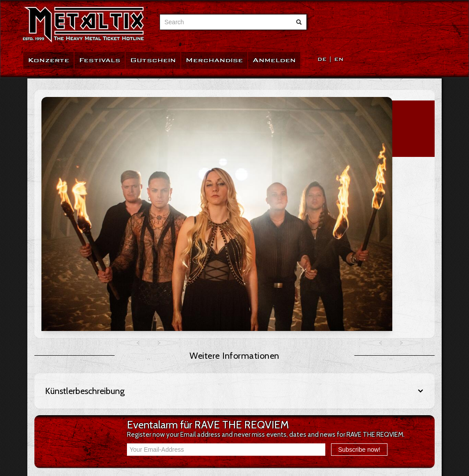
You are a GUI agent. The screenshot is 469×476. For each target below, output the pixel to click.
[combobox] (225, 22)
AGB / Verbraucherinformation (86, 370)
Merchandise (214, 60)
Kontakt (54, 402)
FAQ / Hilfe (58, 359)
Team (51, 391)
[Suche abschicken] (299, 22)
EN (339, 59)
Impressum (59, 423)
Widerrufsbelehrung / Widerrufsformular (100, 380)
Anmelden (274, 60)
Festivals (100, 60)
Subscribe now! (359, 298)
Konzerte (48, 60)
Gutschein (153, 60)
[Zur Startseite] (84, 25)
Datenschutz (62, 412)
